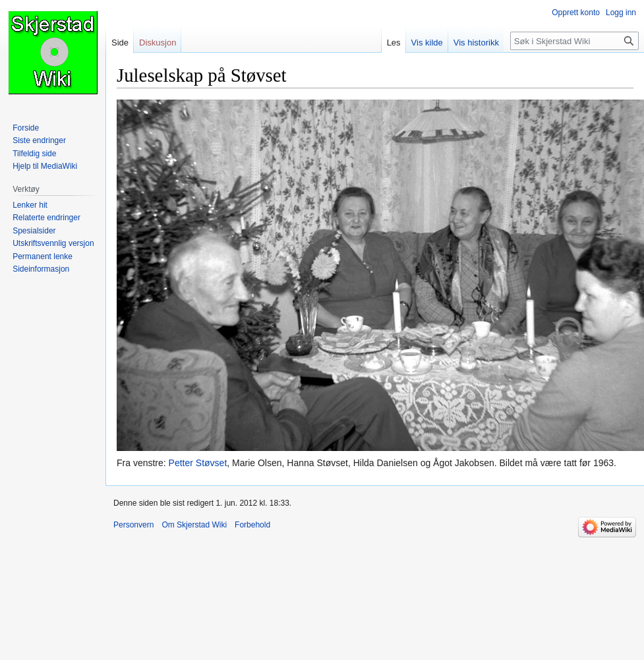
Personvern (133, 525)
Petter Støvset (198, 463)
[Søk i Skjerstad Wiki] (574, 41)
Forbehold (252, 525)
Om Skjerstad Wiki (194, 525)
